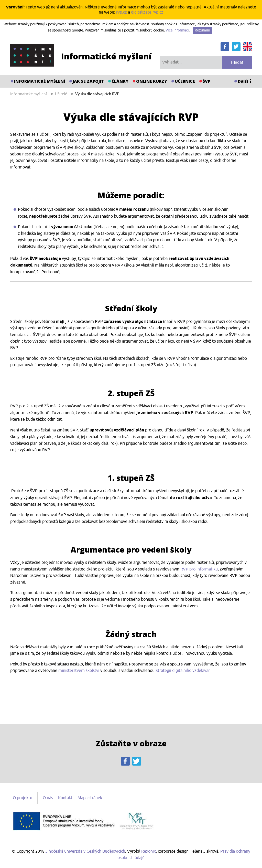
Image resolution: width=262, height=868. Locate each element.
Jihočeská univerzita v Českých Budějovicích (85, 851)
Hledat (237, 62)
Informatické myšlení (40, 81)
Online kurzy (152, 81)
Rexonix (149, 851)
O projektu (23, 798)
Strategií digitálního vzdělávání (184, 671)
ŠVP (206, 81)
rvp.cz (122, 12)
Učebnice (185, 81)
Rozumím (202, 30)
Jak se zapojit (88, 81)
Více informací (177, 30)
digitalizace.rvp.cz (147, 12)
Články (120, 81)
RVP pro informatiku (199, 569)
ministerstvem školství (79, 671)
